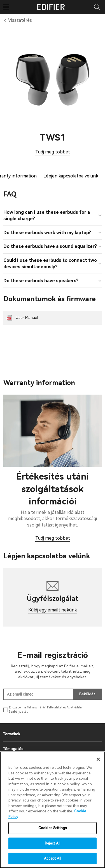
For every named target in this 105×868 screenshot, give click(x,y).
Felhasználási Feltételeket (45, 707)
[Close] (98, 759)
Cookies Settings (53, 828)
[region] (53, 810)
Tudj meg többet (53, 152)
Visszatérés (20, 20)
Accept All (53, 858)
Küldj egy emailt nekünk (53, 610)
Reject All (53, 843)
